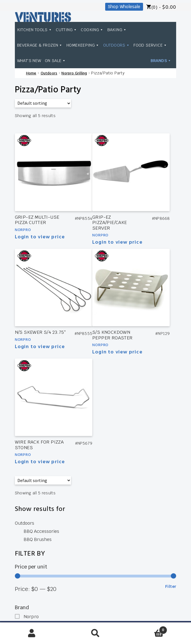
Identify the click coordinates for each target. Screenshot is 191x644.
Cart (147, 628)
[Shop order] (43, 103)
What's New (66, 60)
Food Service (34, 60)
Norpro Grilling (74, 73)
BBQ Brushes (38, 539)
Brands (161, 45)
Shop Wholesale (124, 7)
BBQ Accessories (41, 531)
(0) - (164, 8)
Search (95, 633)
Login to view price (40, 237)
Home (31, 73)
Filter (171, 586)
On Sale (93, 60)
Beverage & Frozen (40, 45)
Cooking (92, 30)
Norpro (23, 230)
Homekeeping (83, 45)
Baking (117, 30)
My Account (32, 633)
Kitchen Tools (35, 30)
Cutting (66, 30)
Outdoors (117, 45)
